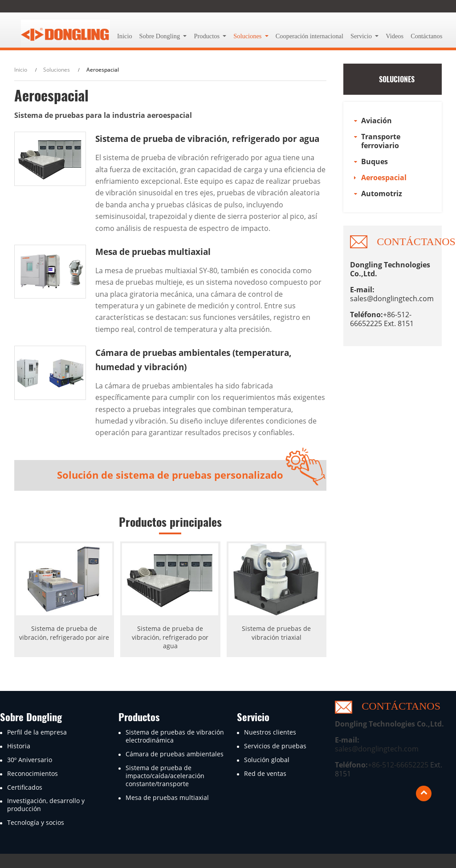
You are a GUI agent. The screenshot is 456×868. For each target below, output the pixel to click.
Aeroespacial (384, 178)
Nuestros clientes (270, 732)
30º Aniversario (30, 760)
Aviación (377, 121)
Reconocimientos (33, 774)
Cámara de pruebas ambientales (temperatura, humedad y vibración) (193, 360)
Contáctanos (426, 36)
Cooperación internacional (309, 36)
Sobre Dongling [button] (161, 36)
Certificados (25, 787)
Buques (375, 161)
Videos (395, 36)
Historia (19, 746)
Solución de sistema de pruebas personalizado (170, 475)
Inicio (125, 36)
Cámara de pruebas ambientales (175, 754)
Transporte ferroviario (381, 141)
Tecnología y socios (36, 823)
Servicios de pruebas (275, 746)
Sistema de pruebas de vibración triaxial (276, 633)
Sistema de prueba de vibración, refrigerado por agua (207, 139)
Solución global (267, 760)
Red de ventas (265, 774)
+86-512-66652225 (398, 765)
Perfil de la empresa (37, 732)
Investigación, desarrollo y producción (46, 805)
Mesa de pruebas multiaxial (153, 252)
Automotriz (382, 194)
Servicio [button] (362, 36)
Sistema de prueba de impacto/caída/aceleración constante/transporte (165, 776)
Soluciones (57, 70)
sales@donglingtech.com (392, 299)
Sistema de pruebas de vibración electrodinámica (175, 736)
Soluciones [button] (248, 36)
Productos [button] (207, 36)
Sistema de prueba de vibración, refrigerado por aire (64, 633)
